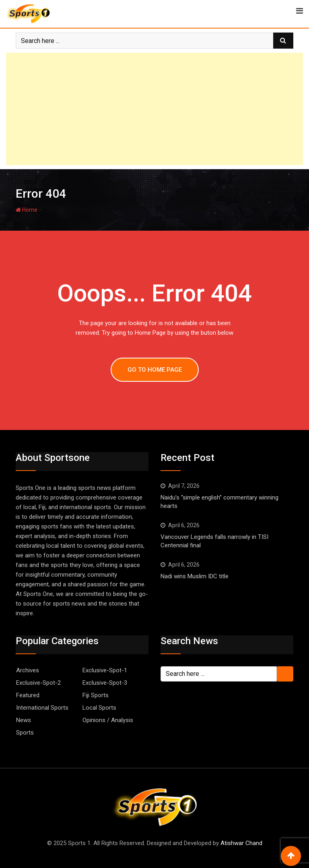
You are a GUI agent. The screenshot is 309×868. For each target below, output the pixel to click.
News (24, 720)
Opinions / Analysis (108, 720)
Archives (28, 670)
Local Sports (99, 708)
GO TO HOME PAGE (155, 370)
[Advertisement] (154, 109)
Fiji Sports (96, 695)
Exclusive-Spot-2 (38, 683)
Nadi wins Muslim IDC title (195, 576)
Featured (28, 695)
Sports (25, 733)
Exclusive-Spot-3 (105, 683)
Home (27, 210)
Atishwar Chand (241, 843)
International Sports (42, 708)
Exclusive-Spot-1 (105, 670)
